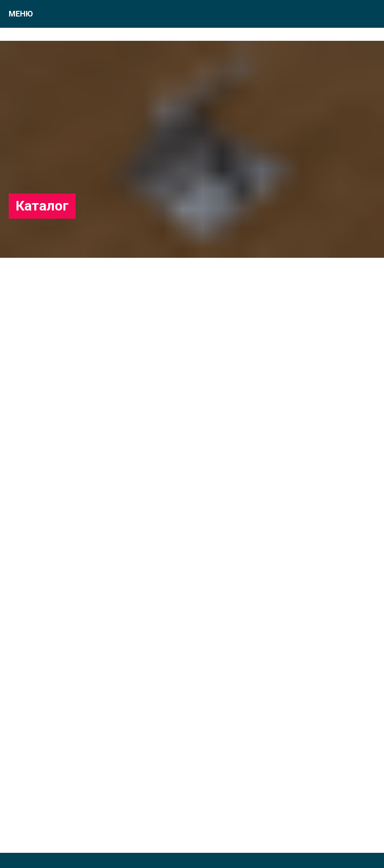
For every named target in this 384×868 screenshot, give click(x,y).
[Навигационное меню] (369, 14)
